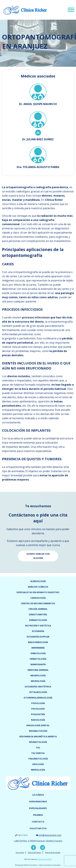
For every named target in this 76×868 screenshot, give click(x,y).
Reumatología (38, 742)
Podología (38, 703)
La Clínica (38, 795)
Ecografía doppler (38, 637)
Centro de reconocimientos (38, 603)
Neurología (38, 681)
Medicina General (38, 670)
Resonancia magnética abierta (38, 736)
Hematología (38, 659)
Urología (38, 764)
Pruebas (38, 815)
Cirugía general (38, 609)
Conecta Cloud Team (45, 859)
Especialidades (38, 808)
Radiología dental (38, 725)
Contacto (38, 822)
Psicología (38, 709)
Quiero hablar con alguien (38, 556)
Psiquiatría (38, 714)
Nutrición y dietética (38, 626)
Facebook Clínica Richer (33, 848)
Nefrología (38, 770)
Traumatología (38, 759)
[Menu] (71, 10)
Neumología (38, 675)
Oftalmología (38, 692)
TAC (38, 748)
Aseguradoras (38, 801)
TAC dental (38, 753)
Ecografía (38, 631)
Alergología (38, 581)
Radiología (38, 720)
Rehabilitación (38, 731)
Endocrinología (38, 642)
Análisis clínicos (38, 587)
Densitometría (38, 614)
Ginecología (38, 653)
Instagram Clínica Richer (43, 848)
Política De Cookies (34, 852)
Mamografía (38, 664)
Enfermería (38, 648)
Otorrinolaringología (38, 698)
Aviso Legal (20, 852)
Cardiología (38, 598)
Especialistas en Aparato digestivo (38, 592)
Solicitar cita (38, 828)
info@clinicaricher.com (50, 835)
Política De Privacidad (53, 852)
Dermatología (38, 620)
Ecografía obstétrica (38, 687)
